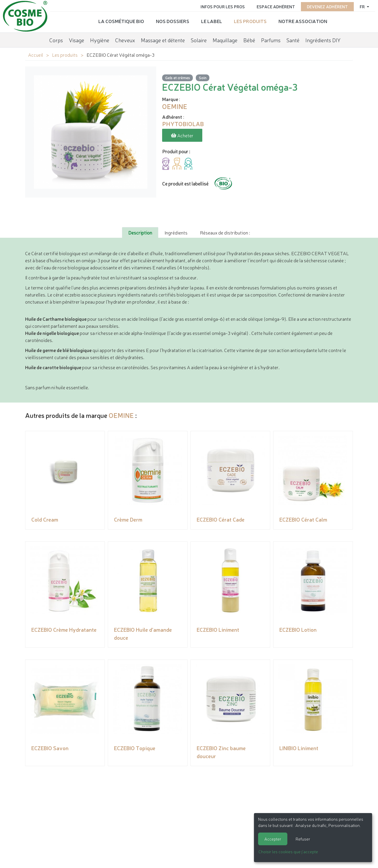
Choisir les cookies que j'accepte (288, 851)
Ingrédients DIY (323, 40)
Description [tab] (140, 232)
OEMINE (121, 415)
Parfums (271, 40)
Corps (56, 40)
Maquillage (225, 40)
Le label (212, 21)
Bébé (249, 40)
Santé (293, 40)
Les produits (250, 21)
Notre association (303, 21)
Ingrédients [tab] (176, 232)
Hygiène (100, 40)
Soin (203, 78)
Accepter (273, 839)
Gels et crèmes (177, 78)
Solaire (199, 40)
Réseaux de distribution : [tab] (225, 232)
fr (363, 6)
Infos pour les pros (223, 6)
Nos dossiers (173, 21)
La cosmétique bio (121, 21)
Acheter (182, 135)
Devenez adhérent (327, 6)
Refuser (303, 839)
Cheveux (125, 40)
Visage (76, 40)
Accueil (36, 55)
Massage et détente (163, 40)
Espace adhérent (276, 6)
